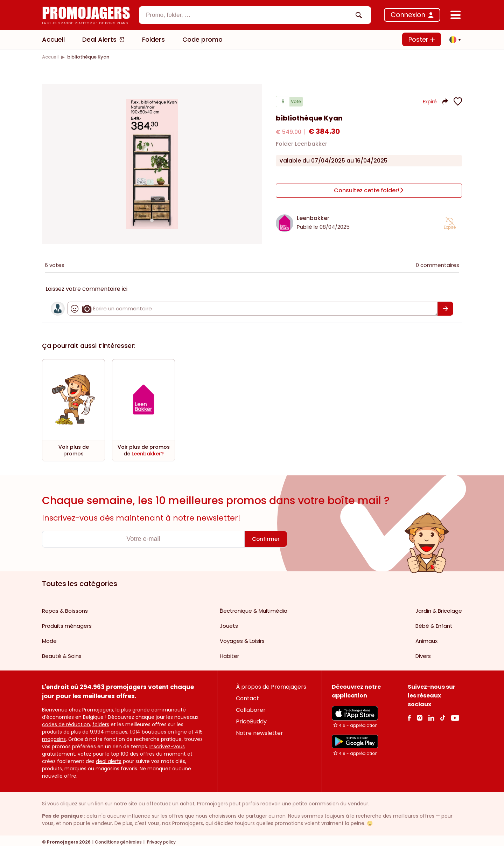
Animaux (426, 638)
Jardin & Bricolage (439, 608)
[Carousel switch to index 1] (152, 219)
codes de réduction (66, 722)
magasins (54, 736)
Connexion (408, 15)
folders (101, 722)
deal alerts (109, 758)
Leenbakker (313, 215)
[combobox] (255, 15)
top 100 (120, 751)
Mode (49, 638)
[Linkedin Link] (431, 715)
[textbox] (249, 15)
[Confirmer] (445, 306)
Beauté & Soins (62, 653)
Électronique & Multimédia (254, 608)
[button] (453, 40)
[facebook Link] (409, 715)
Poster (422, 39)
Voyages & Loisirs (242, 638)
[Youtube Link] (455, 715)
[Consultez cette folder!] (369, 191)
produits (52, 729)
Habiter (229, 653)
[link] (50, 57)
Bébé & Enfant (434, 623)
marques (116, 729)
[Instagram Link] (419, 715)
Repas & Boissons (65, 608)
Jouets (229, 623)
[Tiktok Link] (443, 715)
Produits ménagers (67, 623)
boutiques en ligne (164, 729)
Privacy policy (161, 839)
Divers (423, 653)
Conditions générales (118, 839)
